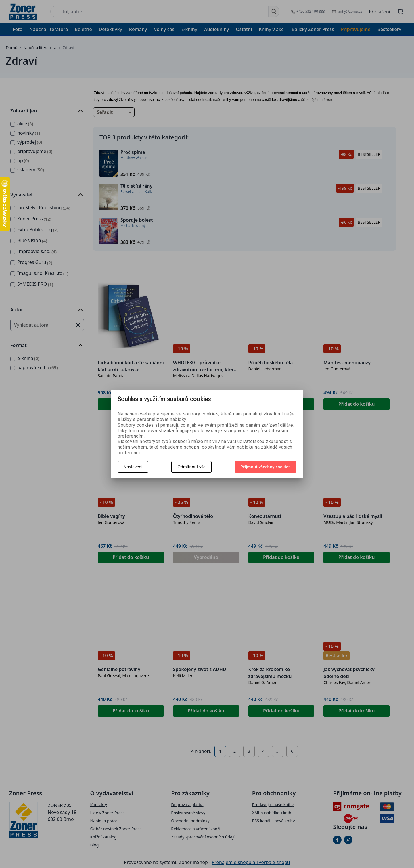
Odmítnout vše (191, 467)
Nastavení (133, 467)
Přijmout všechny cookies (266, 467)
